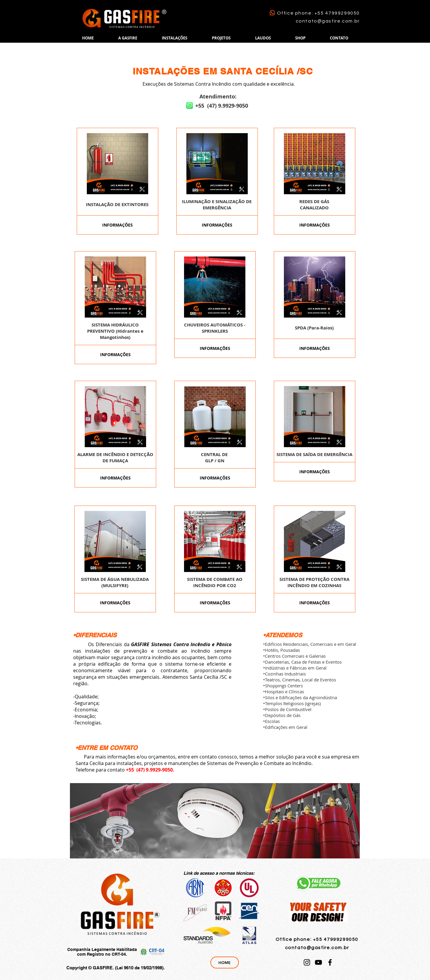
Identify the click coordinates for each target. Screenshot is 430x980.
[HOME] (225, 963)
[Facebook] (330, 962)
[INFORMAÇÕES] (118, 225)
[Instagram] (307, 962)
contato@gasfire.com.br (328, 21)
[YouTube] (318, 962)
